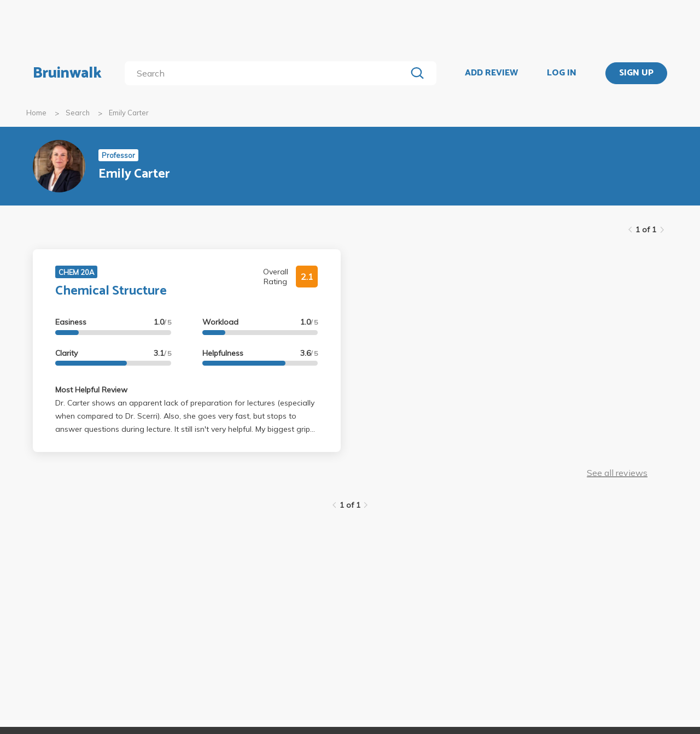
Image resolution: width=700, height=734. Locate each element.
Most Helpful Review (91, 390)
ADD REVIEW (491, 73)
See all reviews (617, 473)
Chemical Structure (111, 291)
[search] (268, 73)
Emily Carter (129, 113)
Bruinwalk (67, 73)
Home (36, 113)
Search (78, 113)
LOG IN (562, 73)
